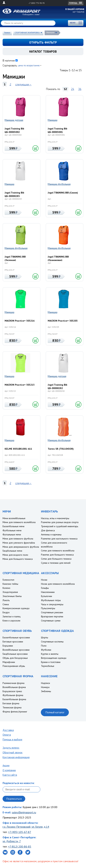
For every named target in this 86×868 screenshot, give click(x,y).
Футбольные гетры (51, 600)
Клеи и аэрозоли (11, 621)
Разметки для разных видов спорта (60, 522)
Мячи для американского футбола (21, 547)
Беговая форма (11, 703)
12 (65, 89)
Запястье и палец (12, 616)
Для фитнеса (48, 530)
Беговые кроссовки (13, 642)
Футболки (46, 650)
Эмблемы (46, 691)
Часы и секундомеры (52, 604)
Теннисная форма (12, 707)
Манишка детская (14, 120)
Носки (44, 580)
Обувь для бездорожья (15, 658)
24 (73, 89)
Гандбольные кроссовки (15, 654)
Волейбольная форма (14, 687)
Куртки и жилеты (50, 654)
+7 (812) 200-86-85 (20, 846)
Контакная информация (16, 757)
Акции (6, 765)
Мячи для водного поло (15, 555)
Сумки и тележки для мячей (56, 563)
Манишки (50, 32)
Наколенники (48, 592)
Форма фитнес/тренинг (15, 712)
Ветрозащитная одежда (54, 658)
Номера (45, 687)
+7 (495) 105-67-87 (20, 832)
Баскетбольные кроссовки (16, 637)
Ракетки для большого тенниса (57, 555)
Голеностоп (8, 580)
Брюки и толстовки (51, 662)
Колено (6, 588)
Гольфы (45, 588)
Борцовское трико (12, 691)
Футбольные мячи (12, 530)
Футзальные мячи (12, 534)
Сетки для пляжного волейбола (58, 551)
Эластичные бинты (12, 596)
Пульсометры (48, 608)
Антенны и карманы (51, 534)
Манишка (53, 120)
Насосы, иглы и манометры (55, 518)
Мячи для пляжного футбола (18, 539)
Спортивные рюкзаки (52, 612)
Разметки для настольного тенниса (59, 539)
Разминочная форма (13, 683)
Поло (44, 646)
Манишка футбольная (59, 184)
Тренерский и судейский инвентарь (60, 526)
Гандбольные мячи (12, 551)
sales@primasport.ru (24, 812)
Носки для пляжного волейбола (58, 584)
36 (80, 89)
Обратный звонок (13, 752)
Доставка (8, 730)
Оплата (7, 735)
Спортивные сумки (51, 621)
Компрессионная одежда (16, 608)
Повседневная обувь (14, 666)
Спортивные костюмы (52, 642)
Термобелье (48, 666)
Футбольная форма (13, 695)
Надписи (45, 683)
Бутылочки (47, 596)
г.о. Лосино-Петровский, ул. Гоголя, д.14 (26, 827)
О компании (9, 770)
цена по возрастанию (29, 65)
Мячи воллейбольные (14, 518)
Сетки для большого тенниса (56, 559)
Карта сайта (10, 775)
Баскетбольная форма (14, 699)
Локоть (6, 600)
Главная (7, 33)
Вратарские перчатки (52, 616)
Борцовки (8, 646)
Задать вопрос (11, 748)
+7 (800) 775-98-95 (37, 3)
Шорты (45, 637)
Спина (6, 604)
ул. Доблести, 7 (12, 841)
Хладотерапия (10, 592)
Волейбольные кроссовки (16, 650)
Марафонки (9, 662)
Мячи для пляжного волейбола (19, 522)
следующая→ (23, 84)
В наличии (9, 60)
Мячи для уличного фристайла (19, 543)
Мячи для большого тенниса (18, 559)
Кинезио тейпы (10, 584)
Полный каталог (55, 712)
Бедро (6, 612)
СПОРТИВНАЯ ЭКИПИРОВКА (27, 33)
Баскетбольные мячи (13, 526)
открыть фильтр (43, 42)
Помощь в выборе (12, 739)
